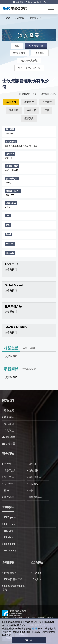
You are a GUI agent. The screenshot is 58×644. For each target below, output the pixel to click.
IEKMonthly (10, 551)
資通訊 (32, 464)
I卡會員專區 (10, 573)
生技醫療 (34, 484)
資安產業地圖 (36, 46)
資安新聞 (40, 53)
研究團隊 (9, 417)
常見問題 (9, 430)
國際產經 (9, 497)
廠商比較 (31, 110)
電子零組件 (10, 471)
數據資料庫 (19, 53)
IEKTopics (9, 517)
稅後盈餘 (14, 110)
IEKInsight (9, 544)
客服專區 (19, 2)
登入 (30, 2)
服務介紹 (9, 410)
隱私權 (35, 629)
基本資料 (11, 102)
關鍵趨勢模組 (36, 497)
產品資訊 (29, 118)
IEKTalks (9, 531)
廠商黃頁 (34, 18)
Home (7, 18)
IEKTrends (20, 18)
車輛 (31, 490)
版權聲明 (9, 424)
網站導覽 (10, 437)
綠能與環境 (35, 477)
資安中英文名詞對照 (29, 68)
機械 (7, 490)
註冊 (39, 2)
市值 (47, 110)
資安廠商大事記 (29, 60)
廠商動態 (29, 102)
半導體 (8, 464)
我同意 (29, 640)
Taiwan (37, 573)
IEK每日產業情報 (13, 579)
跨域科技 (34, 471)
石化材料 (9, 484)
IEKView (8, 537)
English (37, 579)
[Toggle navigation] (51, 10)
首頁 (17, 46)
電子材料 (9, 477)
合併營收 (47, 102)
